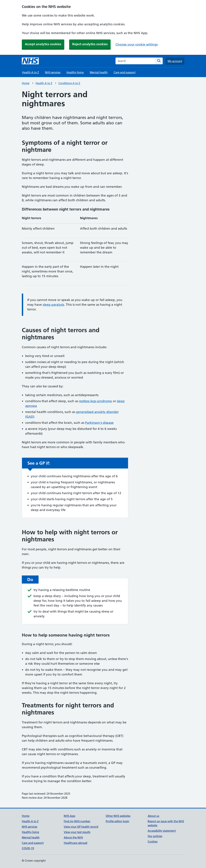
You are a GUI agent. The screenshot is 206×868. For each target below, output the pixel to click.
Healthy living (75, 72)
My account (175, 61)
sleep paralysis (53, 305)
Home (26, 83)
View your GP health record (81, 827)
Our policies (155, 836)
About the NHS (73, 837)
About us (153, 816)
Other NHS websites (118, 816)
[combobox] (135, 61)
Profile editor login (117, 821)
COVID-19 (28, 848)
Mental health (99, 72)
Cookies (153, 842)
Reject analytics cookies (90, 44)
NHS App (70, 816)
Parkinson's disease (99, 423)
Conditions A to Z (69, 83)
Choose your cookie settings (137, 44)
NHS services (53, 72)
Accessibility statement (162, 831)
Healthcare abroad (76, 843)
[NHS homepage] (30, 61)
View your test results (77, 832)
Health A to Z (31, 72)
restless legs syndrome (95, 401)
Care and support (125, 72)
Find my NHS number (77, 821)
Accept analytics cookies (43, 44)
